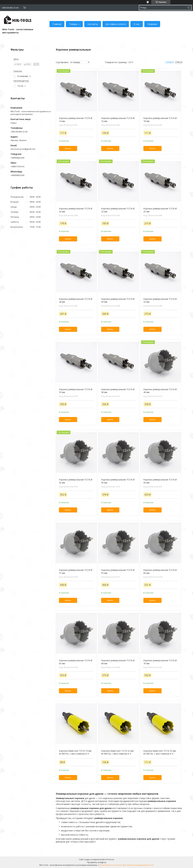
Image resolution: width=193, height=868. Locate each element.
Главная (57, 24)
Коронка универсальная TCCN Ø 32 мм (160, 300)
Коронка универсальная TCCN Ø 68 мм (118, 662)
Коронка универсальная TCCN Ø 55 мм (118, 571)
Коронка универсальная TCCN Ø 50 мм (160, 481)
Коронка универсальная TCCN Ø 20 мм (76, 210)
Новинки (152, 24)
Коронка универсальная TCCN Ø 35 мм (76, 391)
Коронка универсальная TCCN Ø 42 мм (76, 481)
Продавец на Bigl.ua (97, 862)
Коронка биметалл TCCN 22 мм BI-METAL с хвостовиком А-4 (117, 752)
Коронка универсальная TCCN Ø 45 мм (118, 481)
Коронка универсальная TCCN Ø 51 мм (76, 571)
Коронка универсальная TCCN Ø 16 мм (118, 120)
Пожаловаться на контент (111, 865)
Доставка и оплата (116, 24)
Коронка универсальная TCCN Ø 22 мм (118, 210)
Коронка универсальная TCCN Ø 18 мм (160, 120)
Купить (68, 148)
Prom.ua (110, 859)
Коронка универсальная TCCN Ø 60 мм (160, 571)
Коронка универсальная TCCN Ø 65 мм (76, 662)
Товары (73, 24)
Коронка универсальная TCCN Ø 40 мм (160, 391)
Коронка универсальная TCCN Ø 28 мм (76, 300)
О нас (137, 24)
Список (179, 62)
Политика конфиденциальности (139, 865)
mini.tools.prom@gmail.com (23, 149)
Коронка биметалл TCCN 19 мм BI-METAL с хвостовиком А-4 (75, 752)
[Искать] (188, 8)
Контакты (93, 24)
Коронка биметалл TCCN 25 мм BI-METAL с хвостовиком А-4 (160, 752)
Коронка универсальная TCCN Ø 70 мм (160, 662)
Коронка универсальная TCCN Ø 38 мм (118, 391)
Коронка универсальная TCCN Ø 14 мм (76, 120)
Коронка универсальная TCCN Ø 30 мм (118, 300)
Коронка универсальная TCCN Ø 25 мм (160, 210)
